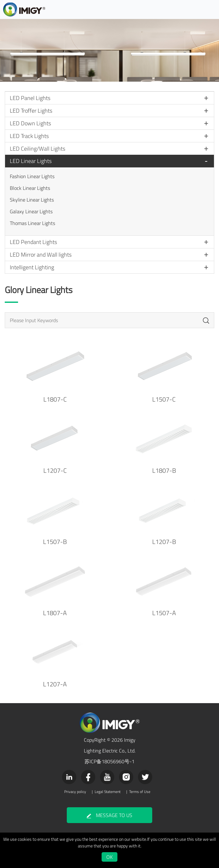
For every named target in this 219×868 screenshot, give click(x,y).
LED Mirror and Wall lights (41, 255)
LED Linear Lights (31, 161)
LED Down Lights (30, 123)
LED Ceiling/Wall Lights (38, 149)
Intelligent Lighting (32, 267)
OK (109, 857)
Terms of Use (140, 792)
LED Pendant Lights (33, 242)
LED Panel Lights (30, 98)
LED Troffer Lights (31, 111)
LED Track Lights (29, 136)
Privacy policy (75, 792)
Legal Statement (108, 792)
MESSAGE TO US (109, 815)
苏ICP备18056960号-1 (109, 761)
